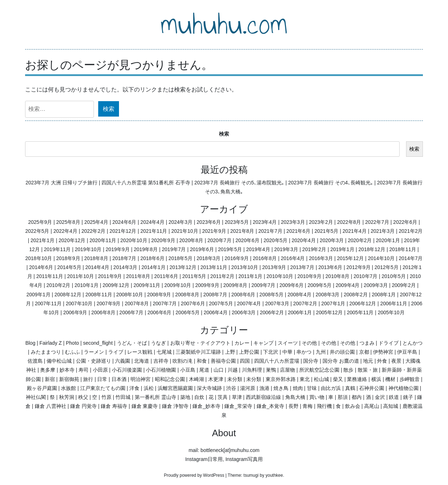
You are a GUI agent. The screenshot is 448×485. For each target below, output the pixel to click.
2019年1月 (342, 249)
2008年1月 (384, 295)
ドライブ (389, 343)
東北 (305, 379)
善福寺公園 (223, 361)
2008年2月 (356, 295)
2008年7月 (215, 295)
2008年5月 (271, 295)
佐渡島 (35, 361)
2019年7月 (174, 249)
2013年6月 (330, 267)
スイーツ (288, 343)
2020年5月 (275, 240)
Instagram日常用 (204, 459)
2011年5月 (194, 276)
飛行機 (324, 406)
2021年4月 (355, 231)
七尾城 (164, 352)
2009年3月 (376, 285)
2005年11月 (360, 312)
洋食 (134, 388)
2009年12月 (116, 285)
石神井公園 (372, 388)
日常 (102, 379)
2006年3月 (244, 312)
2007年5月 (221, 303)
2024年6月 (125, 222)
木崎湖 (196, 379)
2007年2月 (305, 303)
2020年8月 (191, 240)
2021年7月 (270, 231)
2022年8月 (349, 222)
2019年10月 (88, 249)
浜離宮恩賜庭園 (175, 388)
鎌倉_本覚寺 (271, 406)
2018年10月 (39, 258)
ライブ (116, 352)
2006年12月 (363, 303)
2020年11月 (103, 240)
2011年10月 (80, 276)
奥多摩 (48, 370)
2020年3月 (332, 240)
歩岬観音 (410, 379)
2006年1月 (300, 312)
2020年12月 (72, 240)
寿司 (84, 370)
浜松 (149, 388)
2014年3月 (125, 267)
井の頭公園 (342, 352)
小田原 (100, 370)
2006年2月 (272, 312)
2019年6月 (202, 249)
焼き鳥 (281, 388)
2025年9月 (40, 222)
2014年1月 (154, 267)
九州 (321, 352)
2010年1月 (87, 285)
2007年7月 (165, 303)
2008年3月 (328, 295)
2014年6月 (41, 267)
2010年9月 (309, 276)
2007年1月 (333, 303)
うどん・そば (132, 343)
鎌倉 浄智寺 (175, 406)
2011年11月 (50, 276)
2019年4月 (258, 249)
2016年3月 (321, 258)
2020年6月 (247, 240)
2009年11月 (147, 285)
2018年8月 (96, 258)
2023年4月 (265, 222)
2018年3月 (208, 258)
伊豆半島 (407, 352)
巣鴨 (271, 370)
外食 (382, 361)
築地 (185, 397)
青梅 (308, 406)
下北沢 (271, 352)
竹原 (106, 397)
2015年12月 (350, 258)
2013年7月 (302, 267)
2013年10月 (245, 267)
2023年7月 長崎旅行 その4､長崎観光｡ (331, 183)
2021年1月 (42, 240)
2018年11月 (403, 249)
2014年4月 (97, 267)
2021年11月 (154, 231)
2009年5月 (320, 285)
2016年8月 (265, 258)
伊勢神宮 (383, 352)
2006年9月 (75, 312)
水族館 (68, 388)
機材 (390, 379)
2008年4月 (299, 295)
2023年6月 (209, 222)
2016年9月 (237, 258)
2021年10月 (185, 231)
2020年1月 (388, 240)
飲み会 (353, 406)
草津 (237, 397)
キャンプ (263, 343)
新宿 (50, 379)
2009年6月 (292, 285)
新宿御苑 (69, 379)
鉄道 (394, 397)
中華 (287, 352)
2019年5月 (230, 249)
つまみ (367, 343)
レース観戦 (140, 352)
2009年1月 (39, 295)
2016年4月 (293, 258)
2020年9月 (163, 240)
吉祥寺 (161, 361)
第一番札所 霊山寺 (156, 397)
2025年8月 (68, 222)
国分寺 (311, 361)
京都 (364, 352)
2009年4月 (347, 285)
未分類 (235, 379)
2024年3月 (180, 222)
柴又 (338, 379)
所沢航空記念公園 (319, 370)
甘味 (312, 388)
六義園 (123, 361)
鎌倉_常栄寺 (238, 406)
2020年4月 (304, 240)
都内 (357, 397)
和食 (202, 361)
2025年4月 (96, 222)
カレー (242, 343)
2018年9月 (68, 258)
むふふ (72, 352)
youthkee (274, 475)
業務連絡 (357, 379)
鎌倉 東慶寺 (145, 406)
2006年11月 (394, 303)
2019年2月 (314, 249)
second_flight (98, 343)
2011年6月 (166, 276)
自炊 (199, 397)
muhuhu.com (224, 24)
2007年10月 (79, 303)
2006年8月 (103, 312)
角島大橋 (295, 397)
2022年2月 (93, 231)
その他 (309, 343)
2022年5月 (37, 231)
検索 (224, 134)
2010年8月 (337, 276)
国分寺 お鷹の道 (341, 361)
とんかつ (413, 343)
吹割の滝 (182, 361)
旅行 (88, 379)
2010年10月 (280, 276)
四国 (245, 361)
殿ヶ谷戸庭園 (42, 388)
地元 (368, 361)
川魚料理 (252, 370)
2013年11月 (214, 267)
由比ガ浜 (331, 388)
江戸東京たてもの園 (103, 388)
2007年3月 (277, 303)
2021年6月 (298, 231)
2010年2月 (59, 285)
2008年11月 (99, 295)
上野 (230, 352)
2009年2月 (404, 285)
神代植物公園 (404, 388)
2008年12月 (68, 295)
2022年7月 (377, 222)
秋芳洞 (67, 397)
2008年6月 (243, 295)
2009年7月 (263, 285)
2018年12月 (372, 249)
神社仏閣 (36, 397)
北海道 (142, 361)
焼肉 (298, 388)
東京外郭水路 (281, 379)
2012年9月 (359, 267)
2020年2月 (360, 240)
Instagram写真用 (244, 459)
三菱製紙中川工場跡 (198, 352)
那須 (343, 397)
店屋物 (287, 370)
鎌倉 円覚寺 (84, 406)
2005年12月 (330, 312)
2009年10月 (178, 285)
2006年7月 (131, 312)
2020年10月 (134, 240)
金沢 (380, 397)
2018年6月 (152, 258)
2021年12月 (123, 231)
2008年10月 (130, 295)
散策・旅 (368, 370)
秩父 (83, 397)
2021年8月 (242, 231)
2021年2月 (411, 231)
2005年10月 (391, 312)
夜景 (396, 361)
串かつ (304, 352)
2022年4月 (65, 231)
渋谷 (231, 388)
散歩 (348, 370)
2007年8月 (137, 303)
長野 (294, 406)
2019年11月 (58, 249)
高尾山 (372, 406)
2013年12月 (183, 267)
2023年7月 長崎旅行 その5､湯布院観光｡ (239, 183)
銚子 (408, 397)
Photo (73, 343)
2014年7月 (411, 258)
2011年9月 (110, 276)
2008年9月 (159, 295)
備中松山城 (59, 361)
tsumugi (251, 475)
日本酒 (119, 379)
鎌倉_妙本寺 (206, 406)
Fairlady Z (51, 343)
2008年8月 (187, 295)
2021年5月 (326, 231)
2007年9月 (109, 303)
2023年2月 (321, 222)
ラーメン (94, 352)
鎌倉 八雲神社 (51, 406)
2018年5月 (180, 258)
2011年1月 (250, 276)
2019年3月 (286, 249)
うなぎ (158, 343)
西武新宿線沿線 (263, 397)
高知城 (391, 406)
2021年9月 (214, 231)
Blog (30, 343)
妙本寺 (67, 370)
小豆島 (188, 370)
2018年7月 (124, 258)
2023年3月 (293, 222)
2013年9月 (274, 267)
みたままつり (46, 352)
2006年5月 (188, 312)
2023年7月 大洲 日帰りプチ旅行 (61, 183)
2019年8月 (146, 249)
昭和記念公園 (170, 379)
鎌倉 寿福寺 (114, 406)
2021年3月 (383, 231)
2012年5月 (387, 267)
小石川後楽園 (127, 370)
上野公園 (249, 352)
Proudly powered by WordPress (194, 475)
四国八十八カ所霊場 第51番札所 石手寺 (146, 183)
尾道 (204, 370)
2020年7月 (220, 240)
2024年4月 (152, 222)
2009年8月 (235, 285)
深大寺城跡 (209, 388)
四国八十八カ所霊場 (277, 361)
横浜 (376, 379)
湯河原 (248, 388)
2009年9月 (207, 285)
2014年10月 (381, 258)
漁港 (264, 388)
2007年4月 (249, 303)
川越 (233, 370)
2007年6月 (193, 303)
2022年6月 (405, 222)
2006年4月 (216, 312)
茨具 (223, 397)
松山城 (321, 379)
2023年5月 (237, 222)
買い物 (317, 397)
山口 (219, 370)
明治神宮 (140, 379)
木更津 (216, 379)
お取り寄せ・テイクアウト (200, 343)
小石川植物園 (161, 370)
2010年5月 (394, 276)
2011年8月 (138, 276)
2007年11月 (48, 303)
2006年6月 (159, 312)
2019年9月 (118, 249)
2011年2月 (222, 276)
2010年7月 (365, 276)
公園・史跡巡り (94, 361)
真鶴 (350, 388)
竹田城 (123, 397)
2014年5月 (69, 267)
